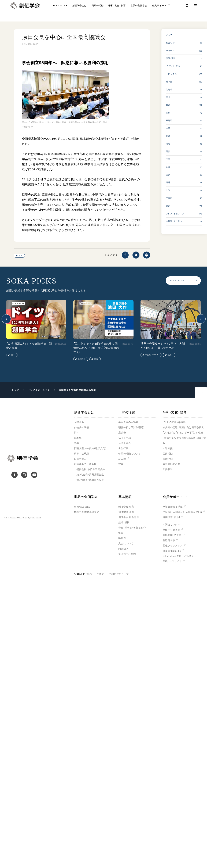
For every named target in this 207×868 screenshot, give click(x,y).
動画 (96, 359)
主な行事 (123, 448)
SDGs (170, 355)
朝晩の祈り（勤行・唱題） (131, 427)
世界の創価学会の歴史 (86, 512)
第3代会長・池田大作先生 (90, 480)
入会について (126, 544)
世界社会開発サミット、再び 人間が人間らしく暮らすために (163, 346)
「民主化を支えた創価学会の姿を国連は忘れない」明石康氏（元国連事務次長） (96, 348)
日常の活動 (98, 11)
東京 (20, 256)
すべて (169, 35)
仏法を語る (125, 443)
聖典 (77, 443)
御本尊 (78, 438)
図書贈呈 (168, 469)
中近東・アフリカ (152, 355)
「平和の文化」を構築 (174, 422)
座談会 (122, 433)
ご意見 (100, 574)
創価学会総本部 (171, 530)
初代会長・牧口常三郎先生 (91, 469)
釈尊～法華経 (82, 454)
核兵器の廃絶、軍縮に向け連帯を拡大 (183, 427)
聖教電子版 (169, 540)
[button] (6, 319)
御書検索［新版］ (171, 517)
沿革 (121, 533)
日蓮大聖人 (80, 459)
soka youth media (172, 551)
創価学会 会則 (126, 512)
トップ (15, 390)
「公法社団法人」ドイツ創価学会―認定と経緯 (29, 346)
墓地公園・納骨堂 (172, 535)
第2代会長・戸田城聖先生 (90, 475)
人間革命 (79, 422)
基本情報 (125, 497)
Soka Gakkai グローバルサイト (180, 556)
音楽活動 (168, 454)
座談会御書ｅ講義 (173, 507)
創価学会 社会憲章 (129, 517)
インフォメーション (39, 390)
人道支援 (168, 448)
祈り (77, 433)
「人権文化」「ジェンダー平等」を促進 (183, 433)
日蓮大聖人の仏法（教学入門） (90, 448)
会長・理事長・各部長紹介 (132, 528)
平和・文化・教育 (117, 11)
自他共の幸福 (82, 427)
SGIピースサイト (172, 561)
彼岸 (121, 464)
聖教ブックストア (173, 546)
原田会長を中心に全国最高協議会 (77, 390)
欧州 (13, 355)
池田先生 (82, 359)
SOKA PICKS (60, 11)
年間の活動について (130, 454)
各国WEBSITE (82, 507)
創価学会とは (80, 11)
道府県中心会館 (127, 554)
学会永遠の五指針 (128, 422)
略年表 (122, 538)
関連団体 (123, 549)
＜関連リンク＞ (171, 525)
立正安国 (116, 225)
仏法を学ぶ (125, 438)
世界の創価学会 (139, 11)
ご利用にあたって (119, 574)
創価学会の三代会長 (85, 464)
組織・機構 (124, 523)
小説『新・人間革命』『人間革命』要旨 (182, 512)
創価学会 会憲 (126, 507)
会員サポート (175, 497)
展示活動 (168, 459)
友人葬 (122, 459)
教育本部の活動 (171, 464)
